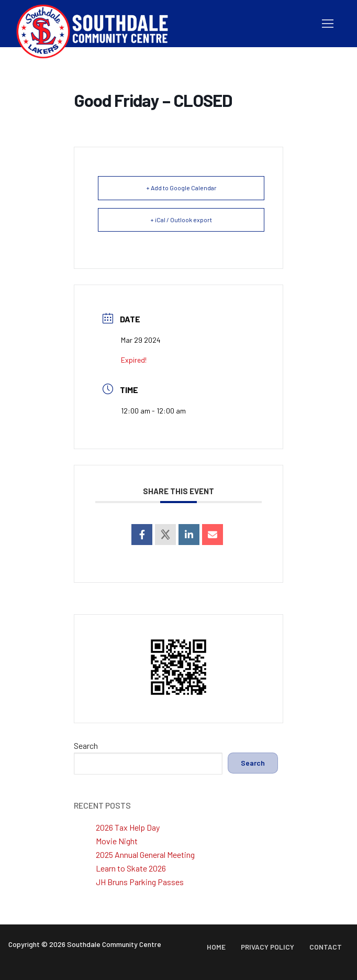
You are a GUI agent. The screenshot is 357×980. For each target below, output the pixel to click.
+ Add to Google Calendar (181, 188)
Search (86, 745)
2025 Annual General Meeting (145, 854)
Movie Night (117, 841)
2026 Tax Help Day (128, 827)
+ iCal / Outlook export (181, 220)
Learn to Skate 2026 (131, 868)
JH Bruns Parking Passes (140, 882)
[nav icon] (328, 24)
